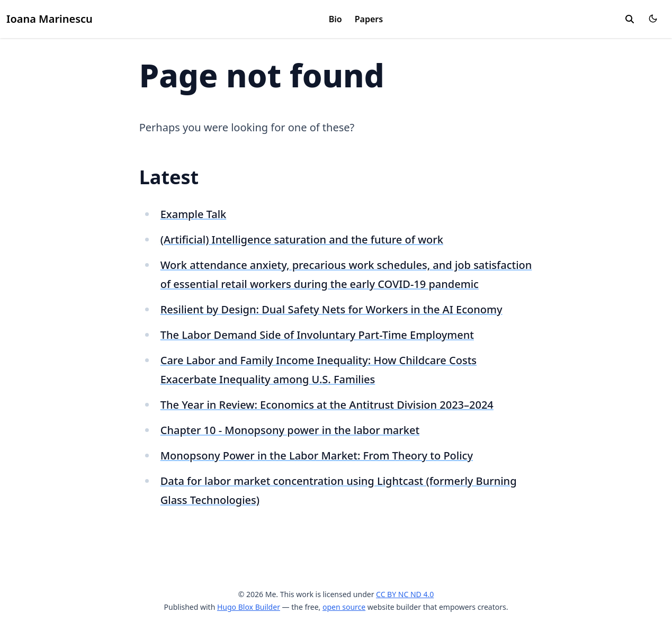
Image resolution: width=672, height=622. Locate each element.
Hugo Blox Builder (249, 607)
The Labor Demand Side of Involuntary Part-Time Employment (317, 335)
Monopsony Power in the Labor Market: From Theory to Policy (317, 456)
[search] (630, 19)
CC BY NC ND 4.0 (405, 594)
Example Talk (194, 214)
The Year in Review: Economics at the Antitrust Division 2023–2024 (327, 405)
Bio (335, 19)
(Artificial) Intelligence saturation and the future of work (302, 240)
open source (344, 607)
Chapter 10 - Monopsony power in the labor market (290, 430)
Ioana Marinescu (50, 19)
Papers (369, 19)
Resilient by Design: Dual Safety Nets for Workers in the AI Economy (331, 309)
